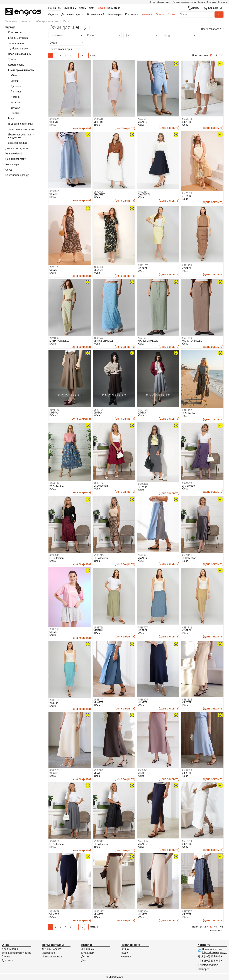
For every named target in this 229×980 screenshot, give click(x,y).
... (76, 56)
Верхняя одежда (18, 143)
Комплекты (15, 32)
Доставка (211, 2)
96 (216, 55)
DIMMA (54, 413)
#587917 (99, 841)
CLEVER (186, 196)
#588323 (54, 770)
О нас (153, 2)
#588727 (143, 628)
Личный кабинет (52, 949)
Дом (84, 960)
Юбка (53, 125)
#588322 (99, 770)
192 (221, 55)
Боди (11, 118)
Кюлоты (16, 102)
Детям (85, 957)
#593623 (54, 119)
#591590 (187, 338)
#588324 (187, 700)
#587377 (187, 912)
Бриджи (15, 108)
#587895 (143, 841)
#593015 (54, 191)
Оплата (201, 2)
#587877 (99, 912)
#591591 (143, 338)
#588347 (99, 700)
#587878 (54, 912)
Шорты (15, 113)
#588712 (187, 628)
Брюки (15, 81)
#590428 (143, 484)
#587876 (143, 912)
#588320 (187, 770)
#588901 (54, 629)
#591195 (143, 410)
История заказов (52, 957)
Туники (12, 59)
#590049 (187, 483)
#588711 (54, 700)
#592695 (99, 192)
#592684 (143, 192)
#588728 (99, 628)
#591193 (54, 410)
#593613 (187, 119)
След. (94, 56)
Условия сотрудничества (184, 2)
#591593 (54, 338)
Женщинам (11, 21)
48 (211, 55)
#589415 (187, 555)
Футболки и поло (18, 49)
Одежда (53, 15)
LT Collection (189, 413)
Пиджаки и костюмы (20, 124)
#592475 (99, 267)
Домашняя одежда (72, 15)
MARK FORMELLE (59, 341)
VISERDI (54, 122)
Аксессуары (115, 15)
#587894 (187, 841)
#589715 (99, 555)
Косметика (132, 15)
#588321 (143, 770)
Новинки (147, 15)
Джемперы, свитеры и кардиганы (21, 136)
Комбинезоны (16, 65)
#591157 (187, 410)
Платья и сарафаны (20, 54)
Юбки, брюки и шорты (47, 21)
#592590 (187, 193)
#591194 (99, 410)
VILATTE (142, 122)
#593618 (99, 119)
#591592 (99, 338)
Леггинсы (16, 92)
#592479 (54, 267)
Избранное (48, 953)
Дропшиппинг (164, 2)
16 (82, 56)
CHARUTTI (100, 195)
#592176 (187, 266)
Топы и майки (16, 43)
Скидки (160, 15)
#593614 (143, 119)
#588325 (143, 700)
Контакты (223, 2)
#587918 (54, 841)
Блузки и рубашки (19, 38)
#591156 (54, 484)
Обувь (9, 170)
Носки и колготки (16, 159)
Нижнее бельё (95, 15)
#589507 (143, 555)
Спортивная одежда (17, 175)
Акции (171, 15)
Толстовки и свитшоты (22, 129)
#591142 (99, 483)
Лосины (15, 97)
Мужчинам (88, 953)
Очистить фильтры (61, 49)
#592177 (143, 266)
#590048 (54, 555)
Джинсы (16, 86)
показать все (216, 930)
